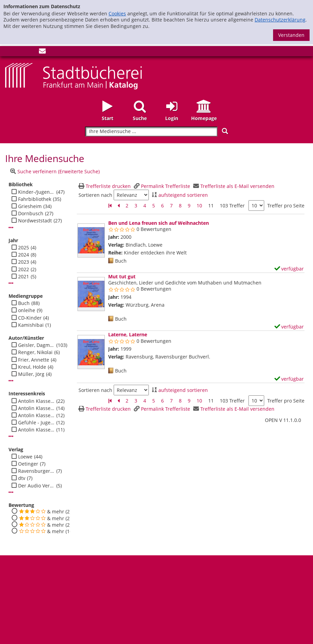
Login (172, 118)
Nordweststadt (35, 221)
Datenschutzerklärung (280, 20)
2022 (24, 269)
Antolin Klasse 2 (36, 401)
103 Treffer (232, 206)
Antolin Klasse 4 (36, 430)
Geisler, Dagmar (36, 345)
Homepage (204, 118)
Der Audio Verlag (36, 486)
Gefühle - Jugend (36, 423)
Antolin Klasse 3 (36, 415)
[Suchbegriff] (151, 131)
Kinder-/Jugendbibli (36, 192)
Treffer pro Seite (286, 206)
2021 (24, 277)
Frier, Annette (34, 360)
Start (108, 118)
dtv (22, 478)
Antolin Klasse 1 (36, 408)
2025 (24, 248)
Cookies (117, 13)
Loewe (25, 457)
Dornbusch (31, 214)
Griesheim (30, 206)
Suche (140, 118)
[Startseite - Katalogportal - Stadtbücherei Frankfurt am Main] (73, 76)
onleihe (27, 310)
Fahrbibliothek (35, 199)
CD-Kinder (30, 318)
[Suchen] (225, 131)
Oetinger (28, 464)
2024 (24, 255)
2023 (24, 262)
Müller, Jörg (31, 374)
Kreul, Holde (32, 367)
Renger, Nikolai (35, 352)
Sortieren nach (95, 195)
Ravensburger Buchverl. (36, 471)
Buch (24, 303)
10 (199, 206)
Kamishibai (31, 325)
